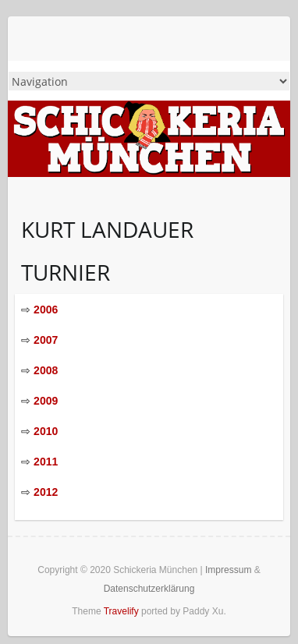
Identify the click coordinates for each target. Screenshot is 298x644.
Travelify (121, 611)
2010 (46, 431)
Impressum (228, 570)
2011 (46, 462)
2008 (46, 370)
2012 (46, 492)
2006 (46, 310)
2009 (46, 401)
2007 (46, 340)
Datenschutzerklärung (149, 589)
